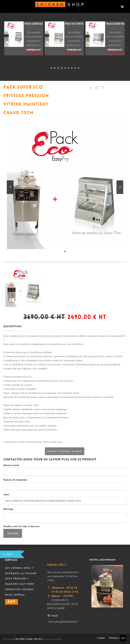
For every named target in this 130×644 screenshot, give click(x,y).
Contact (101, 638)
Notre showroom (103, 560)
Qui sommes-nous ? (19, 568)
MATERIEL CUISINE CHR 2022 (29, 639)
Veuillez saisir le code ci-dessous (21, 526)
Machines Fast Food (20, 584)
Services (11, 560)
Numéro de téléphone (15, 480)
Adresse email (11, 465)
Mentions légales (118, 638)
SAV (12, 602)
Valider (13, 534)
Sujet (6, 494)
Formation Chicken (19, 590)
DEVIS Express (15, 595)
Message (8, 509)
